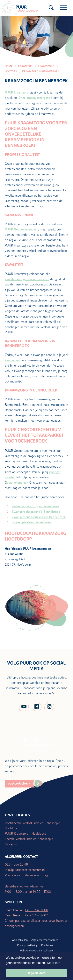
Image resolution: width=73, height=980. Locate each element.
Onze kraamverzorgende (35, 98)
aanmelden (12, 360)
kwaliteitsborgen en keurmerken (27, 279)
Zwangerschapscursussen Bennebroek (39, 517)
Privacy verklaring (27, 945)
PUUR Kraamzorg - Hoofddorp (25, 833)
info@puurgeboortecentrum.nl (25, 870)
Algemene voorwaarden (45, 940)
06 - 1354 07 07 (36, 915)
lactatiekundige (16, 482)
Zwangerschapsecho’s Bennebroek (36, 512)
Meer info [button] (54, 963)
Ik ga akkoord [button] (36, 973)
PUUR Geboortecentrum (22, 229)
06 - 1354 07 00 (37, 910)
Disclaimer (47, 945)
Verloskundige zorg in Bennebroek (35, 506)
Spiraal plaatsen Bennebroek (31, 522)
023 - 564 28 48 (16, 864)
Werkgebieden (20, 940)
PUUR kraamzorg (17, 92)
